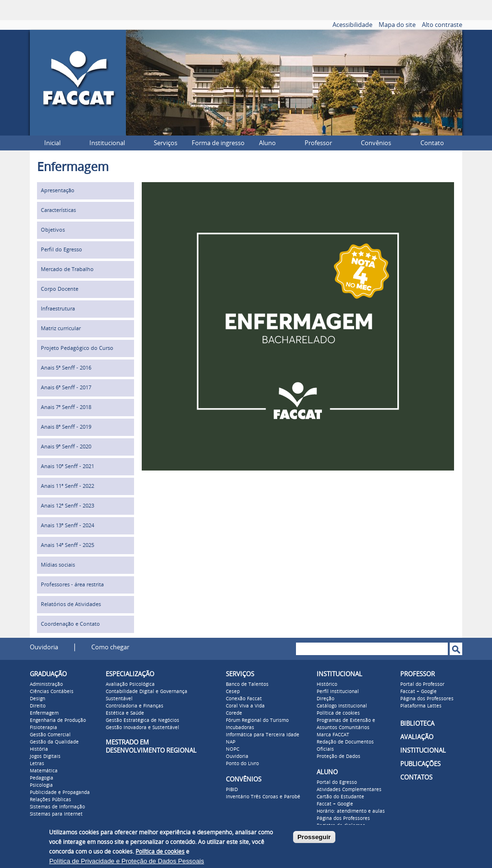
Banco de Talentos (247, 684)
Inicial (52, 143)
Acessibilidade (352, 25)
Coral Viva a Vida (245, 706)
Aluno (267, 143)
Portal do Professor (422, 684)
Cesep (233, 692)
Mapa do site (397, 25)
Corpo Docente (60, 289)
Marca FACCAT (333, 735)
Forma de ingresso (218, 143)
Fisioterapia (43, 728)
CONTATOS (416, 777)
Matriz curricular (61, 329)
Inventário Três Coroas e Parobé (263, 797)
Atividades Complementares (349, 790)
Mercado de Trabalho (67, 269)
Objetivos (53, 230)
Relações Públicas (50, 800)
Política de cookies (338, 713)
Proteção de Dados (338, 756)
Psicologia (41, 785)
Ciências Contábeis (52, 692)
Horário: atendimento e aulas (351, 811)
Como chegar (110, 647)
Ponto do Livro (242, 764)
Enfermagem (44, 713)
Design (37, 699)
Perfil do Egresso (61, 250)
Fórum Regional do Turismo (257, 720)
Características (58, 210)
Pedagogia (42, 778)
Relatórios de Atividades (71, 604)
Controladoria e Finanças (135, 706)
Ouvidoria (44, 647)
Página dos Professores (343, 818)
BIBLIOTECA (417, 724)
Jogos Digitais (45, 756)
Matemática (44, 771)
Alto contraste (442, 25)
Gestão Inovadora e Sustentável (142, 728)
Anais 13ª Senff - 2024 (68, 526)
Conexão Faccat (244, 699)
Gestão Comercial (50, 735)
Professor (318, 143)
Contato (432, 143)
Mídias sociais (58, 565)
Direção (326, 699)
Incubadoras (240, 728)
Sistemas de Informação (57, 807)
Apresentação (58, 191)
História (39, 749)
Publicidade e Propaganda (60, 793)
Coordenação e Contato (70, 624)
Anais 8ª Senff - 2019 (66, 427)
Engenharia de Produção (58, 720)
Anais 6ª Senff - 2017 (66, 388)
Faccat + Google (335, 804)
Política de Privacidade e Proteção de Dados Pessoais (126, 861)
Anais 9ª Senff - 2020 (66, 447)
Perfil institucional (338, 692)
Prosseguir (314, 837)
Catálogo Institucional (342, 706)
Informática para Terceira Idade (263, 735)
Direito (38, 706)
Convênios (376, 143)
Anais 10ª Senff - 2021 (68, 466)
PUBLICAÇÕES (420, 764)
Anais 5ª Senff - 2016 (66, 368)
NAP (231, 742)
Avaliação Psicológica (130, 684)
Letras (37, 764)
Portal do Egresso (337, 782)
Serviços (166, 143)
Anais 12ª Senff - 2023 (68, 506)
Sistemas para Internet (56, 814)
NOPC (233, 749)
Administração (46, 684)
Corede (234, 713)
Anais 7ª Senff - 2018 (66, 407)
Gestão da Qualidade (54, 742)
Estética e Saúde (125, 713)
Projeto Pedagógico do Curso (77, 348)
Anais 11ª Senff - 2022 (68, 486)
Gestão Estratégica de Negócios (142, 720)
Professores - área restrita (72, 585)
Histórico (327, 684)
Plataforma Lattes (421, 706)
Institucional (107, 143)
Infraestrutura (58, 309)
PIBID (232, 790)
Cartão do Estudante (340, 797)
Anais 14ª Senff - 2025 (68, 545)
